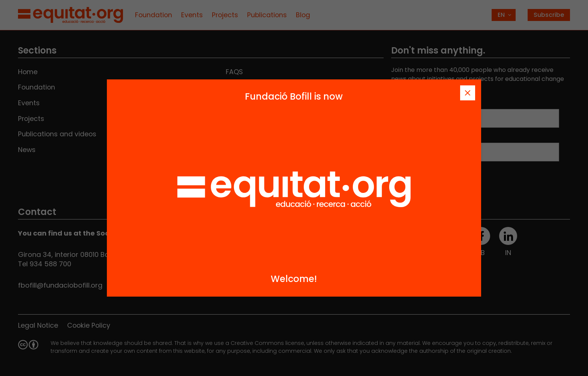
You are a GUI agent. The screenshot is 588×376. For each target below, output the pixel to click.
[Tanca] (468, 93)
